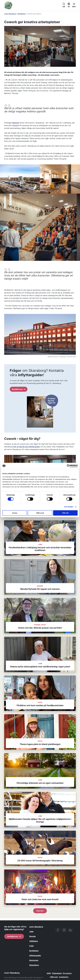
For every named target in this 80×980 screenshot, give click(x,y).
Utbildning (34, 941)
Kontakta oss (19, 389)
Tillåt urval (40, 513)
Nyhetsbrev (34, 965)
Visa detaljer (69, 507)
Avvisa (15, 513)
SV (69, 5)
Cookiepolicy (64, 977)
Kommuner (34, 960)
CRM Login (54, 977)
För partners (67, 973)
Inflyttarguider (35, 955)
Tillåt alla (65, 513)
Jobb (31, 932)
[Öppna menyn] (74, 5)
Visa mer (40, 911)
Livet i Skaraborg (10, 14)
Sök (64, 5)
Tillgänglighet (57, 973)
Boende (33, 936)
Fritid (31, 946)
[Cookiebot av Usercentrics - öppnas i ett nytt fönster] (68, 466)
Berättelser (22, 14)
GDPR (49, 973)
